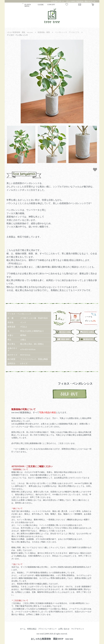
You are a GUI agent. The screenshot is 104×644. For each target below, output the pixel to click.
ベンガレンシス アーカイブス (67, 32)
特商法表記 (32, 629)
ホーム (23, 629)
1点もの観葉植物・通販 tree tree (20, 32)
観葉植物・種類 (44, 32)
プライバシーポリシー (47, 629)
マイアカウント (78, 629)
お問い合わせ (64, 629)
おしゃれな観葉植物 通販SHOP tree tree (52, 639)
